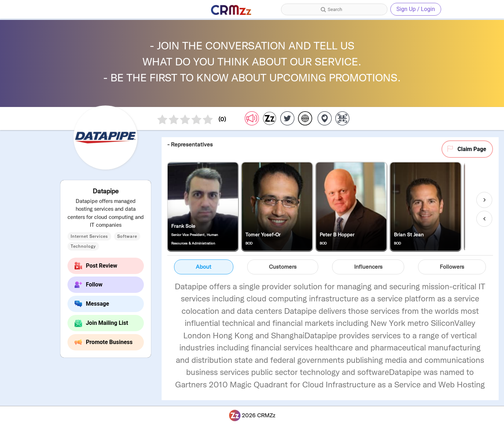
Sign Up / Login (416, 9)
